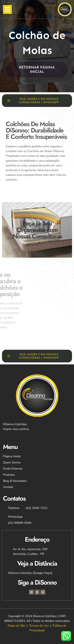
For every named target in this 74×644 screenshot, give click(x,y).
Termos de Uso (39, 626)
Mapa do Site (16, 626)
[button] (7, 9)
